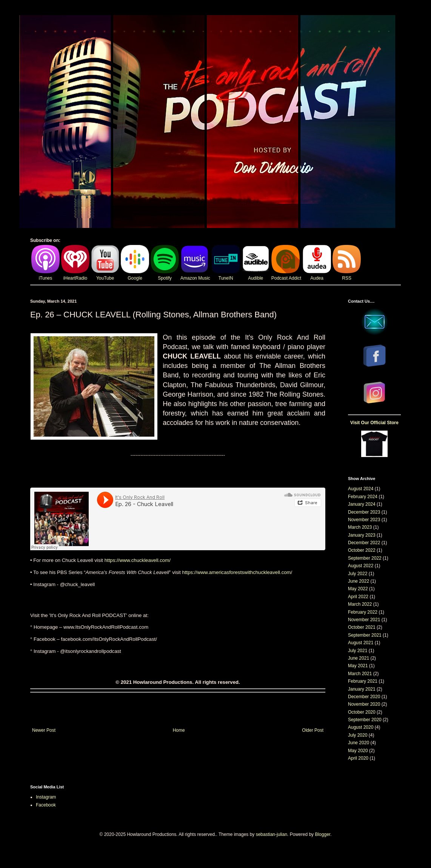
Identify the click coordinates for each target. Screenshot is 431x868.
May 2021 (358, 666)
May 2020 (358, 751)
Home (179, 730)
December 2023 (364, 512)
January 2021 (362, 689)
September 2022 (365, 558)
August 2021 (361, 643)
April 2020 (358, 758)
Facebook (46, 805)
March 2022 (360, 604)
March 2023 (360, 527)
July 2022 (358, 574)
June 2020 (359, 743)
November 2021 (364, 620)
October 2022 (362, 550)
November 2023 (364, 520)
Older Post (313, 730)
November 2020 (364, 704)
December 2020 (364, 697)
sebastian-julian (272, 834)
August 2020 (361, 727)
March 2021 (360, 674)
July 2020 (358, 735)
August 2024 (361, 489)
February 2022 (363, 612)
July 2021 (358, 651)
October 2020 (362, 712)
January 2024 (362, 504)
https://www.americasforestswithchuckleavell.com (237, 572)
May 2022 (358, 589)
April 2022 (358, 597)
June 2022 (359, 581)
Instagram (46, 797)
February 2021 (363, 681)
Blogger (322, 834)
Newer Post (44, 730)
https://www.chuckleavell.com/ (138, 560)
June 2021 (359, 658)
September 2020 (365, 720)
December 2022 (364, 543)
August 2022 (361, 566)
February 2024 (363, 497)
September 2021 (365, 635)
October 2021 (362, 627)
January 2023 (362, 535)
